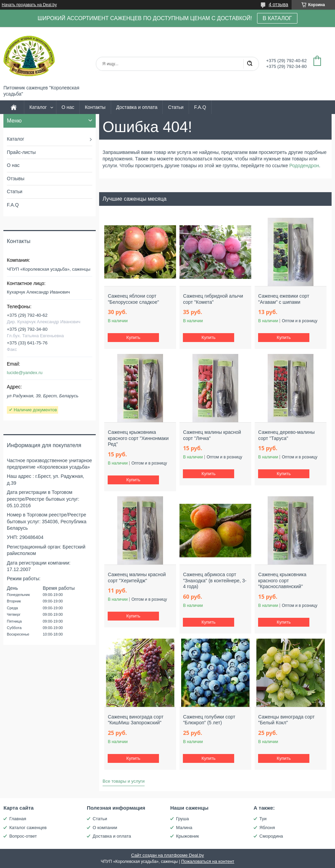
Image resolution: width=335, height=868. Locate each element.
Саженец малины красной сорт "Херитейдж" (137, 578)
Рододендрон (304, 166)
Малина (184, 828)
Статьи (176, 107)
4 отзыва (278, 4)
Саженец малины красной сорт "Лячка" (212, 435)
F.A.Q (200, 107)
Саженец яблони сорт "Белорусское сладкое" (133, 299)
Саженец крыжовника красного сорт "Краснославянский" (282, 580)
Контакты (95, 107)
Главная (18, 819)
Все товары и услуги (124, 781)
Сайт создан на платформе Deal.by (167, 855)
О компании (105, 828)
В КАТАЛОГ (277, 18)
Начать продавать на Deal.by (29, 5)
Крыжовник (187, 836)
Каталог (38, 107)
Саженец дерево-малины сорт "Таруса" (286, 435)
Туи (263, 819)
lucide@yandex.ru (25, 373)
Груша (183, 819)
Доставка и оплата (137, 107)
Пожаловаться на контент (208, 861)
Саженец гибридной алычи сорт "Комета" (213, 299)
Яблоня (267, 828)
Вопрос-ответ (23, 836)
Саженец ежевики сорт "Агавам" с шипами (284, 299)
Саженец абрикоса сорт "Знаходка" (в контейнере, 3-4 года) (215, 580)
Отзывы (16, 179)
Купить (133, 337)
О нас (68, 107)
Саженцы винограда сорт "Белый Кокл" (286, 720)
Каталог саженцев (28, 828)
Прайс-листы (21, 152)
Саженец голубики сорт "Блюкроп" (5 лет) (209, 720)
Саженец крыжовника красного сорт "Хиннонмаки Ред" (138, 438)
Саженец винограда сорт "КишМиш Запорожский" (136, 720)
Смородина (271, 836)
